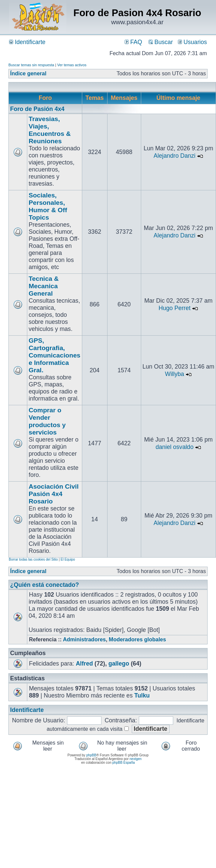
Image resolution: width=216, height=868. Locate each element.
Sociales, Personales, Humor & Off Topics (48, 206)
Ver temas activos (72, 65)
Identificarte (27, 42)
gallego (119, 664)
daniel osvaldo (175, 447)
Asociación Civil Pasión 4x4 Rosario (54, 494)
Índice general (28, 73)
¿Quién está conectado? (44, 585)
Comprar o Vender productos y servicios (47, 421)
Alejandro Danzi (175, 156)
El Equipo (68, 559)
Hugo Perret (175, 308)
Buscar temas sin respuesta (31, 65)
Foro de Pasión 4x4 (37, 109)
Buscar (161, 42)
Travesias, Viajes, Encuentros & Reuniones (50, 130)
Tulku (142, 695)
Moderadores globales (137, 639)
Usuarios (192, 42)
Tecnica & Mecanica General (44, 286)
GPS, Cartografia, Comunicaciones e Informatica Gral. (55, 355)
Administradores (84, 639)
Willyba (175, 374)
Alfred (84, 664)
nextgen (136, 759)
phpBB (91, 755)
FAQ (133, 42)
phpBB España (124, 763)
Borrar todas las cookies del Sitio (33, 559)
